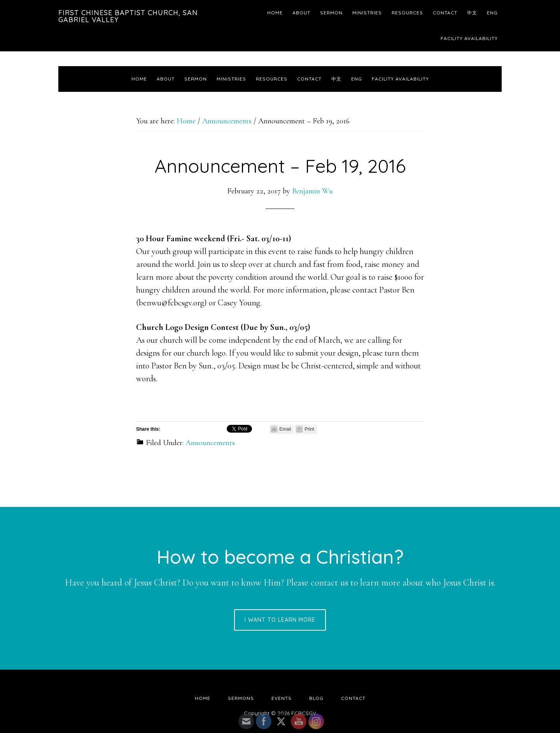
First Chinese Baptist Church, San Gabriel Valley (128, 16)
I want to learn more (280, 620)
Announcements (210, 443)
